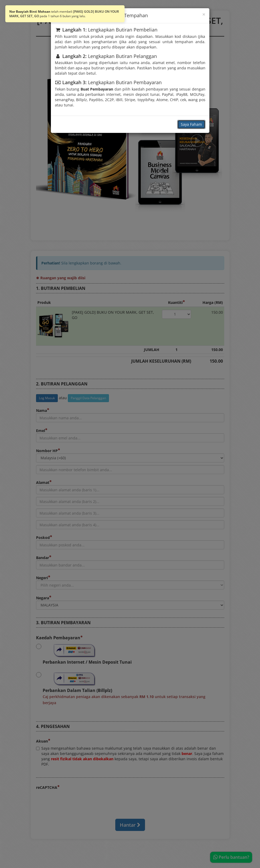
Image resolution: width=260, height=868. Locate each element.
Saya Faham (191, 124)
